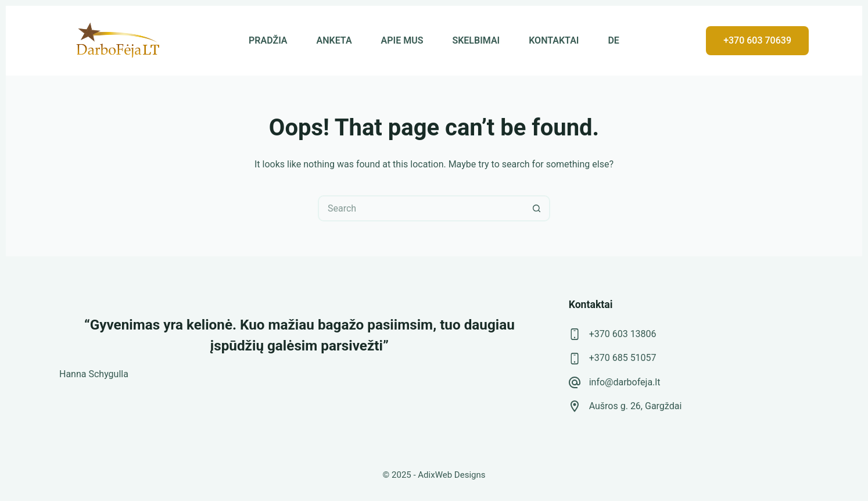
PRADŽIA (268, 40)
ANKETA (334, 40)
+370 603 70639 (757, 40)
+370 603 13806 (623, 334)
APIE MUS (402, 40)
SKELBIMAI (476, 40)
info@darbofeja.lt (625, 382)
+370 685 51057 (623, 358)
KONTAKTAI (554, 40)
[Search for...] (421, 208)
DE (613, 40)
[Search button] (537, 208)
